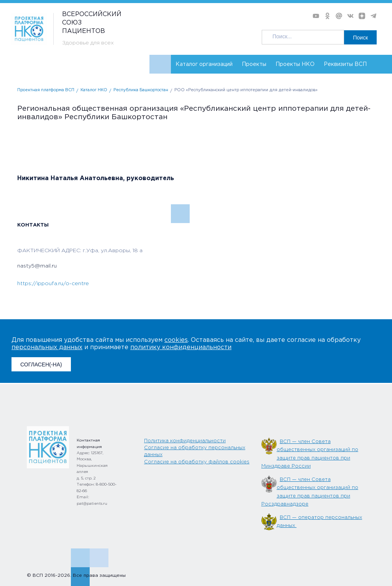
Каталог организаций (204, 64)
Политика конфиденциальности (185, 441)
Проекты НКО (295, 64)
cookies (176, 340)
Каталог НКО (94, 90)
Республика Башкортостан (141, 90)
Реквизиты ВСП (345, 64)
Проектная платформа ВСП (46, 90)
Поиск (360, 38)
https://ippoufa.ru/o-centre (53, 284)
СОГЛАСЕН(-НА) (41, 364)
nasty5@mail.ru (37, 266)
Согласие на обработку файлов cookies (197, 462)
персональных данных (47, 347)
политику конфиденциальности (181, 347)
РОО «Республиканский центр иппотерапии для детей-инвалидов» (246, 90)
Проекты (254, 64)
